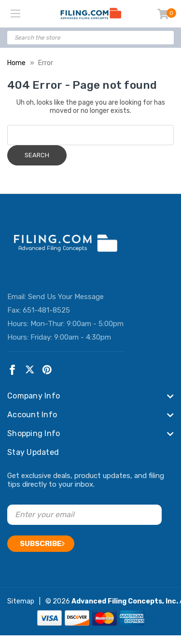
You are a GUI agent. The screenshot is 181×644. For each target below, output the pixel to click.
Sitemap (21, 601)
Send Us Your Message (66, 297)
